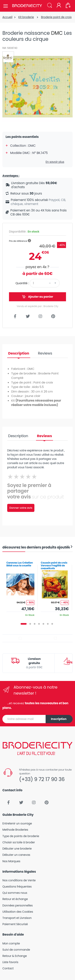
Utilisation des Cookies (18, 912)
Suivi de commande (16, 950)
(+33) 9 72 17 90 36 (42, 779)
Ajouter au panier (37, 297)
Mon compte (11, 943)
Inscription (59, 719)
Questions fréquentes (17, 887)
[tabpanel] (20, 588)
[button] (50, 6)
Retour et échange (15, 899)
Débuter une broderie (17, 849)
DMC (57, 33)
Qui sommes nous (15, 893)
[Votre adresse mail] (24, 719)
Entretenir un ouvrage (17, 823)
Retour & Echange (15, 956)
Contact (8, 968)
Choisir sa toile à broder (19, 842)
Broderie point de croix (56, 17)
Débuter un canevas (16, 855)
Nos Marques (11, 861)
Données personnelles (17, 905)
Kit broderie (26, 17)
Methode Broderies (15, 830)
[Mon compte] (59, 6)
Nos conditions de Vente (19, 880)
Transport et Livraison (17, 918)
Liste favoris (10, 962)
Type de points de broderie (21, 836)
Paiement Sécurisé (15, 924)
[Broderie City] (27, 6)
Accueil (7, 17)
